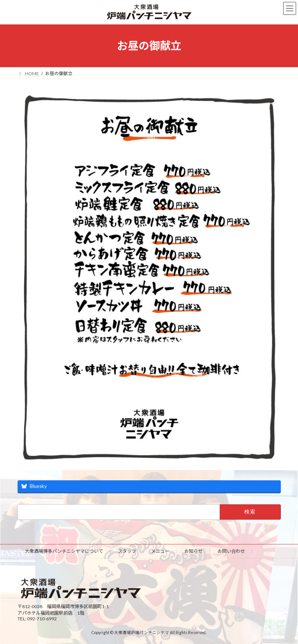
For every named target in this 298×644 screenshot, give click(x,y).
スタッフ (127, 551)
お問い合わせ (231, 551)
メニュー (160, 551)
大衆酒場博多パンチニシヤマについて (64, 551)
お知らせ (193, 551)
